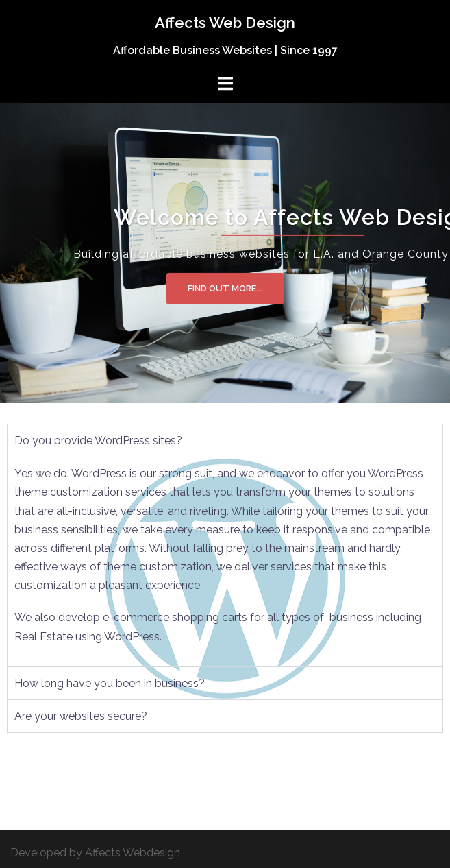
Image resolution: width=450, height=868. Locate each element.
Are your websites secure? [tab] (81, 716)
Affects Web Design (225, 23)
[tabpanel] (225, 562)
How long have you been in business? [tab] (110, 683)
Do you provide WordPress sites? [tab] (98, 441)
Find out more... (225, 288)
